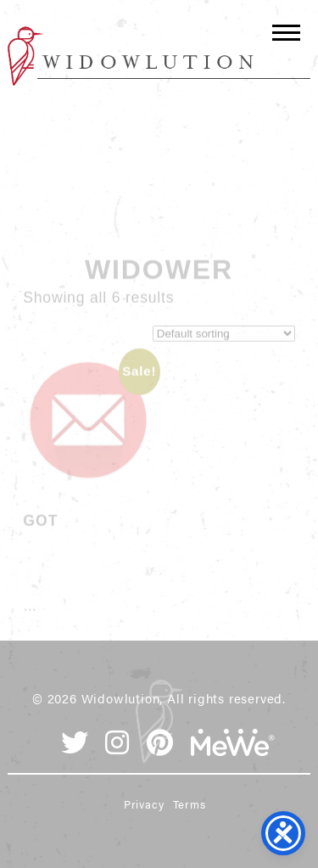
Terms (190, 804)
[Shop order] (224, 342)
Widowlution (131, 56)
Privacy (144, 804)
